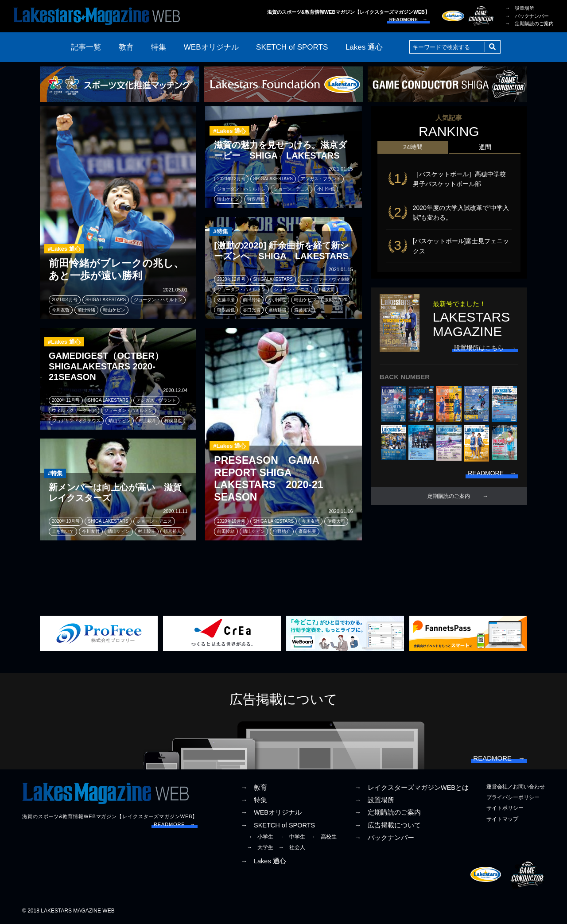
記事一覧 (86, 47)
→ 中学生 (292, 837)
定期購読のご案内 (449, 496)
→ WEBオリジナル (271, 812)
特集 (159, 47)
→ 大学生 (260, 847)
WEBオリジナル (211, 47)
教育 (126, 47)
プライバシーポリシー (513, 797)
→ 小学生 (260, 837)
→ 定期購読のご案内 (529, 23)
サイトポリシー (505, 808)
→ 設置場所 (520, 8)
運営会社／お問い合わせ (516, 787)
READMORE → (408, 19)
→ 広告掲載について (388, 825)
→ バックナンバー (527, 16)
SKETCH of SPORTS (292, 47)
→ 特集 (254, 800)
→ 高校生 (323, 837)
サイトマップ (502, 819)
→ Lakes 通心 (263, 861)
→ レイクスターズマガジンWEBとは (412, 788)
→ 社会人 (292, 847)
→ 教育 (254, 788)
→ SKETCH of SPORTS (278, 825)
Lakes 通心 (364, 47)
